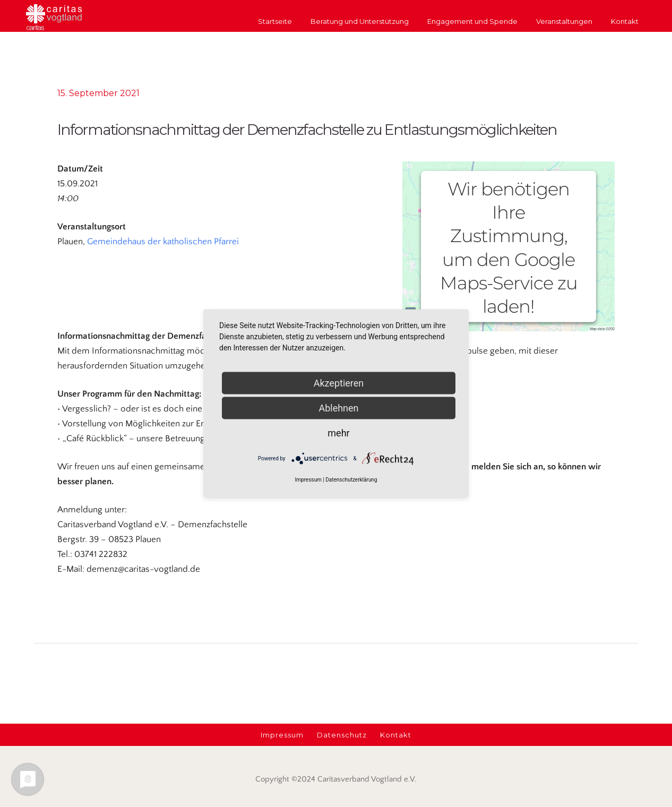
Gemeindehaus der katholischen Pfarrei (163, 242)
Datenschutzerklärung (351, 480)
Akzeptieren (339, 383)
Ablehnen (338, 408)
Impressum (308, 480)
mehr (338, 433)
